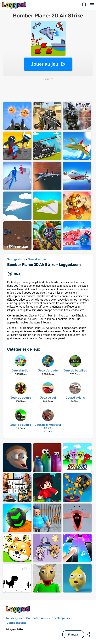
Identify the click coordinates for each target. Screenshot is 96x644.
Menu (92, 5)
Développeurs (61, 618)
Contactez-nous (37, 618)
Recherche (84, 5)
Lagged (14, 5)
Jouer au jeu (45, 64)
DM (89, 634)
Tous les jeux (14, 618)
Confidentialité (17, 623)
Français (73, 635)
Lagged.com (18, 609)
